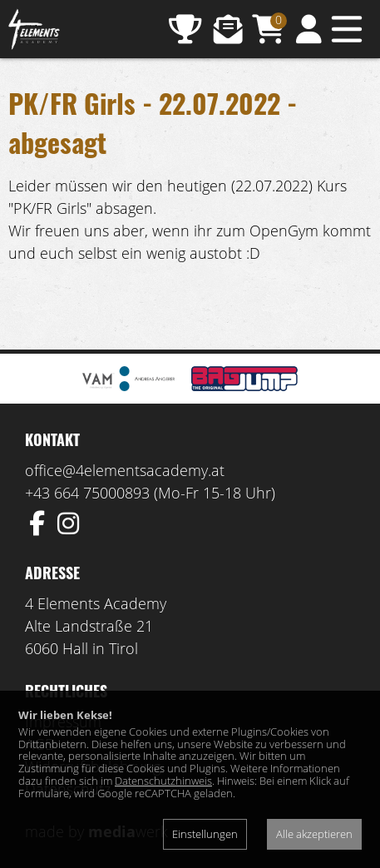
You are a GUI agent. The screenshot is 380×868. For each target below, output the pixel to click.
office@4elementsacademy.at (125, 470)
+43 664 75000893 (87, 493)
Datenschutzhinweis (163, 781)
